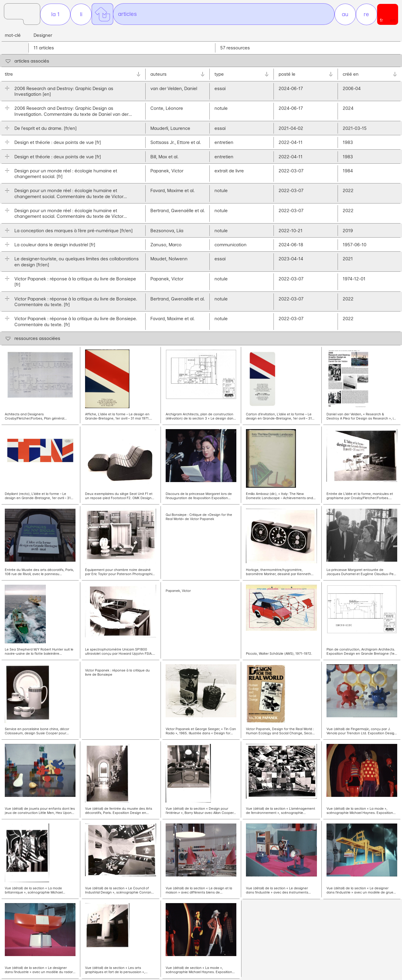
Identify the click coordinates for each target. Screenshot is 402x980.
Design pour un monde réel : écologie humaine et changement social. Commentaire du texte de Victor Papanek (69, 195)
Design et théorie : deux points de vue (58, 144)
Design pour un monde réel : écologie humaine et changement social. (66, 175)
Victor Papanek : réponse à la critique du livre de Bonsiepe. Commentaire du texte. (76, 303)
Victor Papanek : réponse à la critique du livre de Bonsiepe (75, 283)
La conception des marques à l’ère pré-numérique (74, 232)
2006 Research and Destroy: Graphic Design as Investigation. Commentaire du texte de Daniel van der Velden (71, 113)
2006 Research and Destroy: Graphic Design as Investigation (64, 93)
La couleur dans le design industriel (55, 246)
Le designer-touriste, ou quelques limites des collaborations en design (77, 263)
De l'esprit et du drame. (46, 130)
